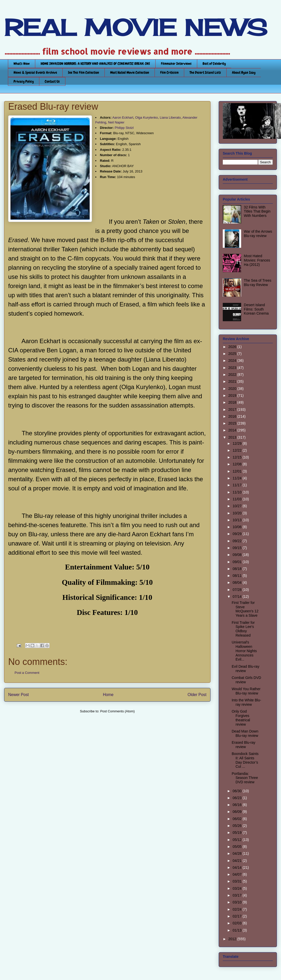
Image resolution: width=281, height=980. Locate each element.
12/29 (237, 443)
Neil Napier (116, 122)
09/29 (237, 534)
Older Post (197, 695)
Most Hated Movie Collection (130, 72)
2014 (233, 430)
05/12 (237, 840)
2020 (233, 389)
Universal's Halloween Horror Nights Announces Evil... (244, 651)
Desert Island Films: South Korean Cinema (256, 309)
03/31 (237, 881)
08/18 (237, 569)
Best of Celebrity (214, 64)
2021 (233, 381)
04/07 (237, 874)
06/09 (237, 812)
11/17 (237, 485)
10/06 (237, 527)
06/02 (237, 819)
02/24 (237, 909)
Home (108, 695)
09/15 (237, 548)
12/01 (237, 471)
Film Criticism (169, 72)
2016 (233, 416)
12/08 (237, 464)
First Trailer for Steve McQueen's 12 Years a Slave (245, 609)
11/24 (237, 478)
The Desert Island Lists (205, 72)
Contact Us (52, 81)
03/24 (237, 888)
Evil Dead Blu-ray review (245, 669)
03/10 (237, 902)
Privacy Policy (24, 81)
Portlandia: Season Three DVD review (245, 778)
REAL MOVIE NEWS (136, 28)
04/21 (237, 861)
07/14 (237, 597)
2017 (233, 410)
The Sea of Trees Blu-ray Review (258, 283)
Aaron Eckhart (123, 117)
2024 (233, 361)
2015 (233, 423)
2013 (233, 437)
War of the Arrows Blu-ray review (258, 234)
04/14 (237, 867)
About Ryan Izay (244, 72)
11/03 (237, 499)
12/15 (237, 457)
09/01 (237, 562)
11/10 (237, 492)
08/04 (237, 582)
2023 (233, 368)
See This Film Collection (84, 72)
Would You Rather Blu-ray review (246, 691)
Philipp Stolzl (124, 128)
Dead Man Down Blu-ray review (245, 733)
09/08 (237, 555)
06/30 (237, 791)
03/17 (237, 895)
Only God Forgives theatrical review (241, 718)
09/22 (237, 541)
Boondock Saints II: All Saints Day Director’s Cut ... (245, 760)
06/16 (237, 805)
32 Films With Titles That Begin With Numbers (257, 212)
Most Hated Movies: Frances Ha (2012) (257, 260)
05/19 (237, 833)
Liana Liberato (170, 117)
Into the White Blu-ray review (246, 702)
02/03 (237, 923)
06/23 (237, 798)
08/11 (237, 576)
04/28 (237, 853)
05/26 (237, 826)
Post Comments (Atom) (117, 711)
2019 (233, 395)
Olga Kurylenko (147, 117)
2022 (233, 375)
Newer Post (19, 695)
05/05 (237, 847)
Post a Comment (27, 673)
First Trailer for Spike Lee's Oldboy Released (243, 629)
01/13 (237, 930)
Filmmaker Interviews (176, 64)
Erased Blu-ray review (244, 745)
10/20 (237, 513)
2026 (233, 347)
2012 (233, 939)
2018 (233, 402)
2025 (233, 354)
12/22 (237, 450)
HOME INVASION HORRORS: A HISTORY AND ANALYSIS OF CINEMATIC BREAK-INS (95, 64)
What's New (22, 64)
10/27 (237, 506)
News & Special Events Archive (35, 72)
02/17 (237, 916)
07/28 (237, 590)
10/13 (237, 520)
